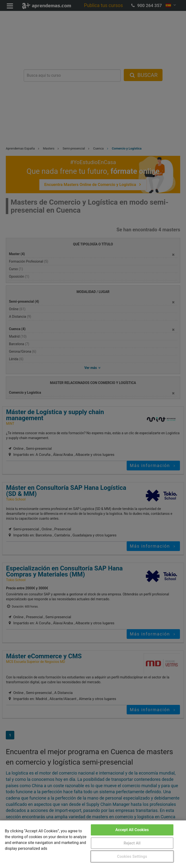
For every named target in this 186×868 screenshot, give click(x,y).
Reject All (132, 843)
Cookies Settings (132, 856)
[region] (93, 844)
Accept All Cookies (132, 830)
